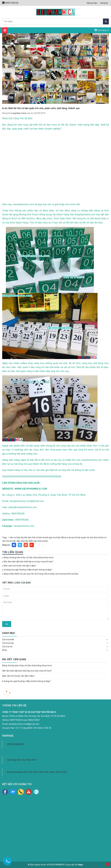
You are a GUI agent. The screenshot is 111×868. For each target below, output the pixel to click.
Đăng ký (104, 3)
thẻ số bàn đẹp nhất (16, 541)
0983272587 (34, 720)
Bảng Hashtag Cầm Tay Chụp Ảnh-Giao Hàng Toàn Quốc (37, 772)
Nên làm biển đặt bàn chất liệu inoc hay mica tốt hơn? (28, 562)
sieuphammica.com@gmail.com (24, 724)
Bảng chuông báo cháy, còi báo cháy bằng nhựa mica (28, 557)
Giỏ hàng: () (102, 30)
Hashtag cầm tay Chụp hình (22, 760)
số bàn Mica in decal (64, 537)
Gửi (7, 624)
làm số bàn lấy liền (19, 537)
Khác (5, 650)
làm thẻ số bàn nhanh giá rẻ (41, 537)
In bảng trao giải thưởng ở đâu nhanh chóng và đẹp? (28, 570)
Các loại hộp (8, 643)
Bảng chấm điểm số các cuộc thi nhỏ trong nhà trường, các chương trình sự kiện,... (42, 574)
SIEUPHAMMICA (15, 744)
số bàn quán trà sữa (84, 537)
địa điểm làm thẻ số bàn (37, 541)
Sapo (81, 865)
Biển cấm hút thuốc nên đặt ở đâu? (20, 566)
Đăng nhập (92, 3)
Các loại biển (8, 639)
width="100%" (55, 166)
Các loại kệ (7, 647)
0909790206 (12, 3)
